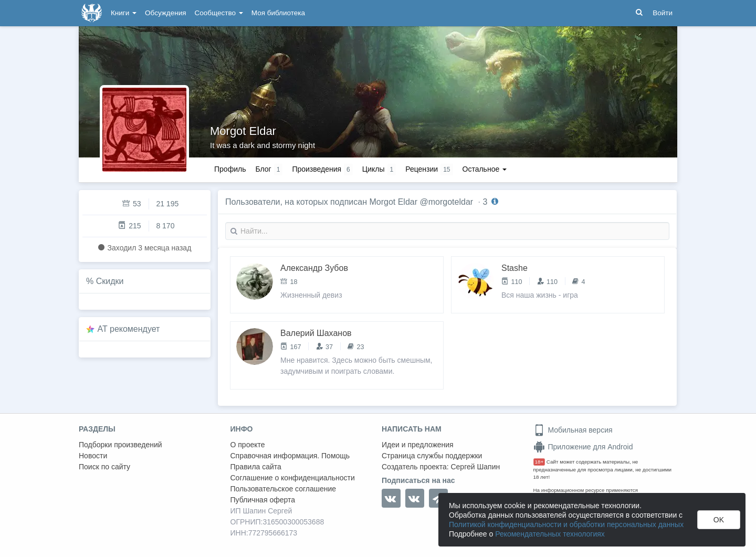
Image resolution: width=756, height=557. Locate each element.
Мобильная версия (573, 430)
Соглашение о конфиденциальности (293, 478)
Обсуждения (165, 13)
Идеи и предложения (418, 445)
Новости (93, 456)
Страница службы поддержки (432, 456)
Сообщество (219, 13)
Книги (124, 13)
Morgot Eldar (243, 131)
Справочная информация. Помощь (290, 456)
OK (719, 520)
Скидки (110, 281)
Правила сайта (256, 467)
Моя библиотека (278, 13)
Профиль (230, 169)
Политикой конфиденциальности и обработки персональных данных (566, 524)
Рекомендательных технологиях (550, 534)
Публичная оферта (263, 500)
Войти (663, 13)
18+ (539, 462)
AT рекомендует (129, 329)
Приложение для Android (583, 447)
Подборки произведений (120, 445)
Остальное (485, 169)
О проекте (248, 445)
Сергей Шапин (475, 467)
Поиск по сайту (104, 467)
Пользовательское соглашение (283, 489)
